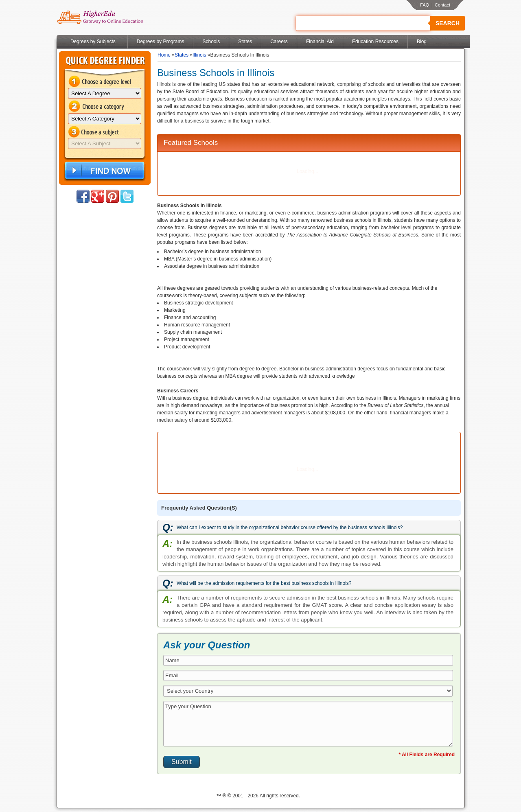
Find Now (104, 171)
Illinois (199, 55)
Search (448, 23)
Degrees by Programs (161, 42)
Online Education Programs (100, 18)
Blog (422, 42)
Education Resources (375, 42)
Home (164, 55)
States (245, 42)
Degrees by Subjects (93, 42)
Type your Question (308, 724)
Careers (279, 42)
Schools (211, 42)
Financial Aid (320, 42)
